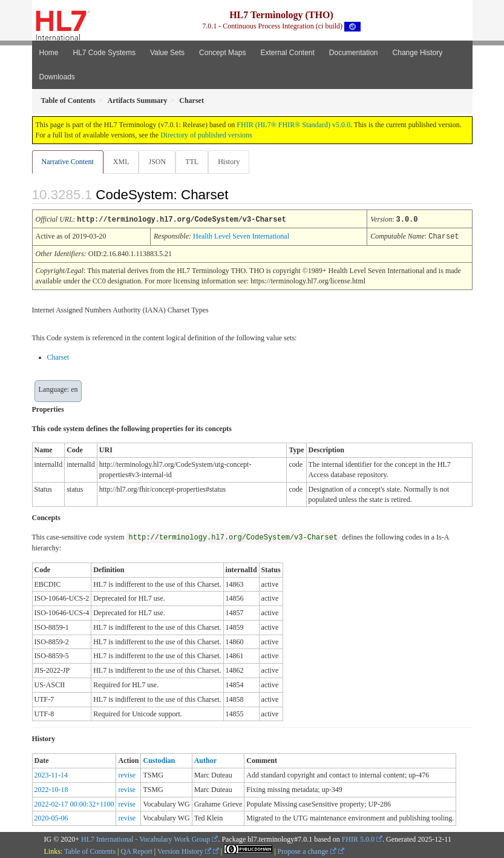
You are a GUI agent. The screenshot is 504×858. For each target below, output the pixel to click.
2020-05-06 (51, 817)
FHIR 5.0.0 (358, 838)
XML (121, 162)
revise (127, 774)
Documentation (354, 53)
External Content (287, 53)
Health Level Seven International (241, 236)
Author (205, 759)
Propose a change (307, 850)
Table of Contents (90, 850)
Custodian (159, 759)
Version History (184, 850)
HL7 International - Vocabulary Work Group (146, 838)
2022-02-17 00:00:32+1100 (74, 803)
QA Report (137, 850)
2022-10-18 (51, 788)
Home (49, 53)
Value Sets (167, 53)
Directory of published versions (206, 135)
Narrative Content (68, 162)
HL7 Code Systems (104, 53)
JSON (157, 162)
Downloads (57, 77)
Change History (418, 53)
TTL (192, 162)
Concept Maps (222, 53)
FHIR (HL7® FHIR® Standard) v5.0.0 (293, 125)
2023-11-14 (51, 774)
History (229, 162)
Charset (58, 356)
